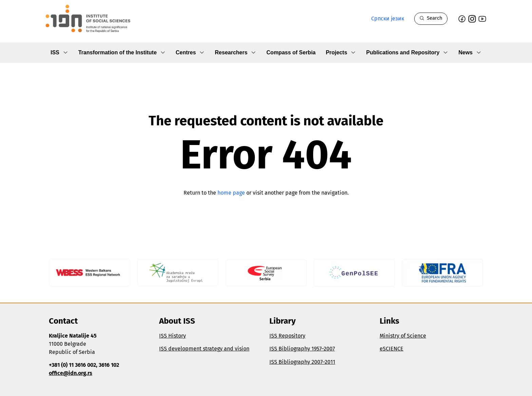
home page (231, 193)
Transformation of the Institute (122, 53)
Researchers (235, 53)
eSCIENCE (392, 349)
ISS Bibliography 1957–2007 (302, 349)
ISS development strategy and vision (204, 349)
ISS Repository (287, 336)
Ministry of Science (403, 336)
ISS (59, 53)
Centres (190, 53)
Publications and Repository (407, 53)
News (470, 53)
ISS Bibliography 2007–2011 (302, 362)
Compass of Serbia (291, 52)
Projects (341, 53)
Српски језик (388, 19)
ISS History (173, 336)
